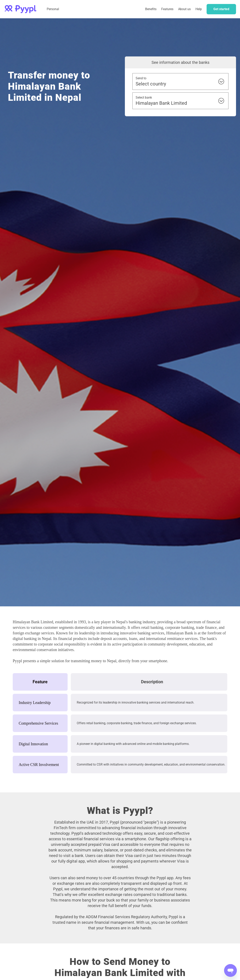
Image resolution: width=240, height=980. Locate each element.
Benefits (151, 9)
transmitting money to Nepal (94, 661)
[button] (167, 9)
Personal (53, 9)
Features (167, 9)
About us (184, 9)
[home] (21, 9)
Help (199, 9)
